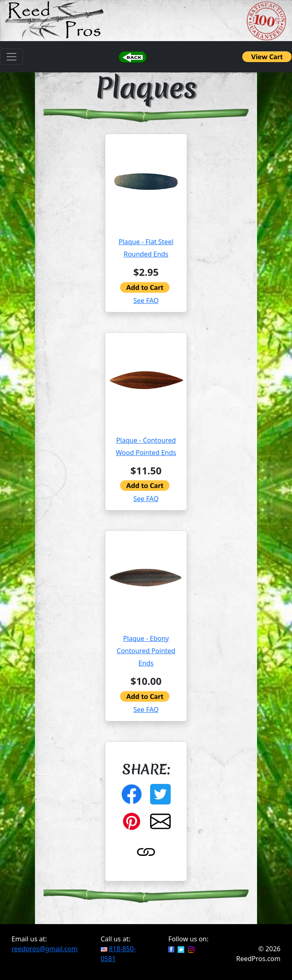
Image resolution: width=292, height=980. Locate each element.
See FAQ (146, 300)
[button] (132, 57)
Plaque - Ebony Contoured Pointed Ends (146, 651)
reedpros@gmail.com (45, 949)
